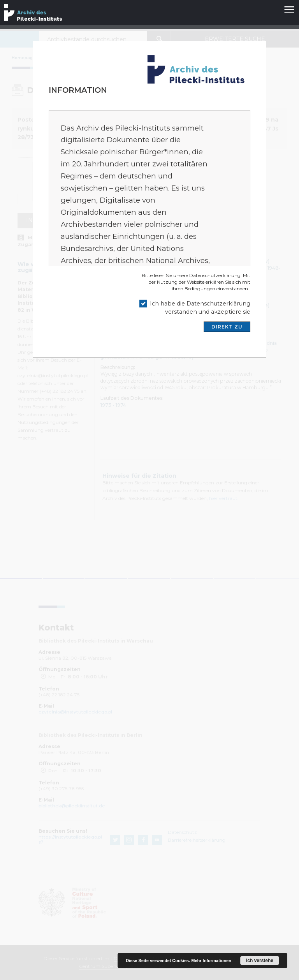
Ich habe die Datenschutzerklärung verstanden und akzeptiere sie (200, 308)
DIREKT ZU (227, 327)
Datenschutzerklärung (215, 275)
